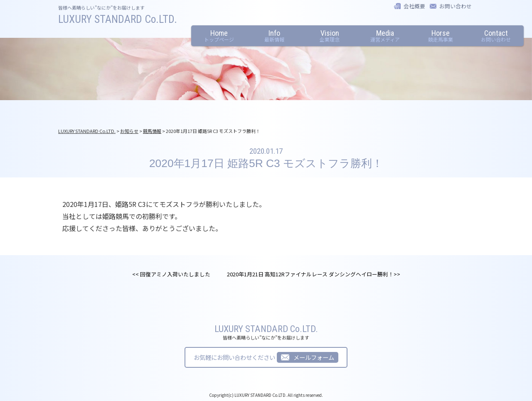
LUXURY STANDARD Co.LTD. (118, 19)
